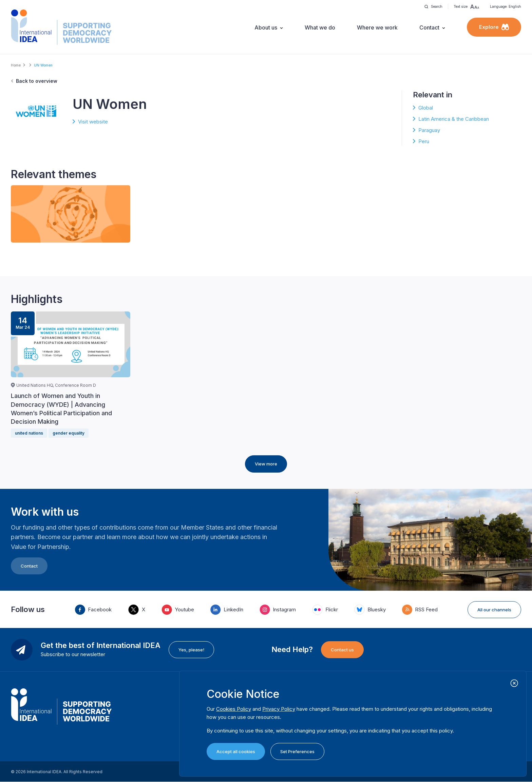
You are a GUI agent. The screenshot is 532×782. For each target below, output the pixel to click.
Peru (424, 141)
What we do (320, 27)
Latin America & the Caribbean (454, 119)
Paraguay (429, 130)
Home (16, 65)
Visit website (93, 122)
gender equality (69, 433)
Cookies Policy (234, 709)
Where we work (377, 27)
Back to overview (37, 81)
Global (426, 108)
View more (266, 464)
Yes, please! (191, 650)
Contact (429, 27)
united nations (29, 433)
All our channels (494, 610)
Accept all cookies (236, 751)
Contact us (342, 650)
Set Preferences (297, 751)
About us (266, 27)
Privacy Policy (279, 709)
